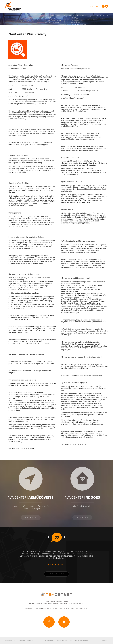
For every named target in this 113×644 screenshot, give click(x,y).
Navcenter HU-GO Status (78, 24)
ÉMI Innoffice (75, 21)
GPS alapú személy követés (53, 21)
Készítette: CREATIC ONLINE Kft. (105, 640)
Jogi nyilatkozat (50, 640)
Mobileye (72, 16)
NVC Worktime (75, 19)
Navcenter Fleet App (77, 26)
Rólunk (46, 16)
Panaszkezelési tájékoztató (82, 640)
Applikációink (81, 16)
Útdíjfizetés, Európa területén (98, 16)
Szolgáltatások (56, 16)
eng (96, 6)
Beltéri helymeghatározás (53, 19)
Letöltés (73, 17)
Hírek (65, 16)
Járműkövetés (49, 17)
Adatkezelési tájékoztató (64, 640)
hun (92, 6)
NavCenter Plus (75, 22)
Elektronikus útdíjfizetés (52, 22)
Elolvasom (57, 574)
